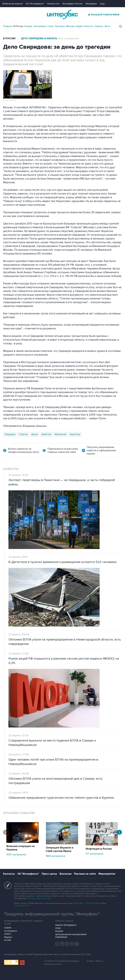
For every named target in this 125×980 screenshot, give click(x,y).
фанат (35, 434)
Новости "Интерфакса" (66, 925)
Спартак (23, 434)
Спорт (51, 26)
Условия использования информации (62, 961)
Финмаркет (91, 4)
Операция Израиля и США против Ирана (60, 849)
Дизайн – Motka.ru (95, 961)
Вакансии (66, 874)
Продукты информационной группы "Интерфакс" (52, 914)
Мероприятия (107, 874)
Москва (70, 26)
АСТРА (8, 940)
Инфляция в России (99, 849)
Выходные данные (53, 964)
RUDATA (59, 931)
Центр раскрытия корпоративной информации (71, 936)
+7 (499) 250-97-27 (22, 906)
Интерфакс (62, 14)
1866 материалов (56, 856)
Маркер (8, 937)
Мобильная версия (13, 4)
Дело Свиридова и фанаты (39, 39)
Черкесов (75, 434)
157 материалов (94, 854)
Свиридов (10, 434)
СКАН (58, 928)
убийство (46, 434)
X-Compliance (11, 931)
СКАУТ (8, 934)
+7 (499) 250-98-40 (92, 903)
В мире (28, 26)
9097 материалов (16, 855)
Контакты (9, 874)
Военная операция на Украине (21, 848)
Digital (79, 26)
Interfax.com (53, 4)
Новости (88, 26)
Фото (107, 26)
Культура (60, 26)
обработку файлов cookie (39, 898)
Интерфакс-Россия (72, 4)
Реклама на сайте (85, 874)
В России (18, 26)
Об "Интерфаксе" (35, 4)
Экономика (40, 26)
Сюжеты (99, 26)
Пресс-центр (49, 874)
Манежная (60, 434)
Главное (8, 26)
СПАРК (8, 928)
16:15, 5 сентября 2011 (69, 39)
